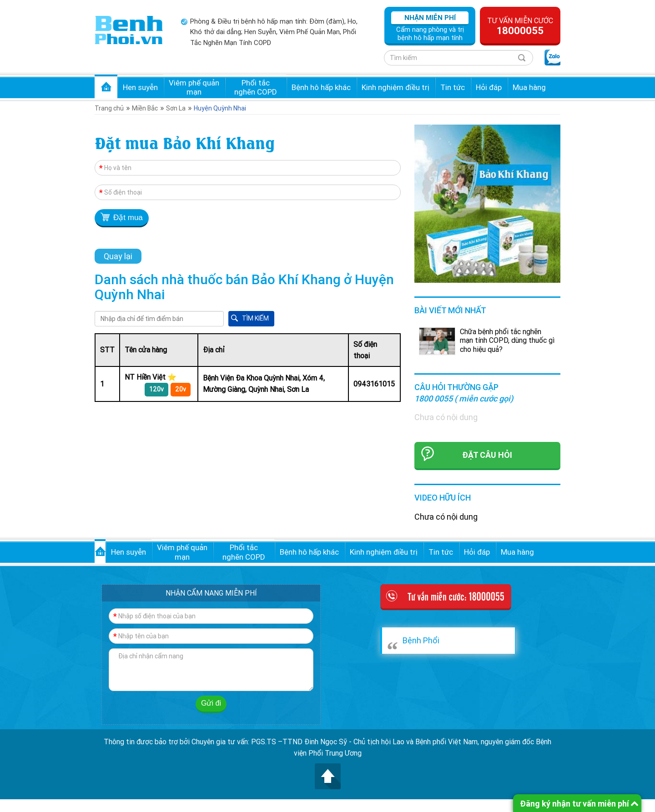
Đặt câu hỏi (487, 455)
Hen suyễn (140, 87)
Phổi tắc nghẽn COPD (256, 87)
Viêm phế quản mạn (194, 87)
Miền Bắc (145, 108)
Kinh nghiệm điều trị (396, 87)
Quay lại (118, 256)
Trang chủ (106, 86)
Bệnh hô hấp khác (321, 87)
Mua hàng (529, 87)
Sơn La (176, 108)
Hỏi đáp (489, 87)
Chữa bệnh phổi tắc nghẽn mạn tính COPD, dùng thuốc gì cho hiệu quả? (507, 340)
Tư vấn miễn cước (520, 26)
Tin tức (453, 87)
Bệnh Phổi (421, 640)
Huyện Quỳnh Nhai (220, 108)
